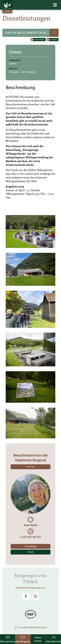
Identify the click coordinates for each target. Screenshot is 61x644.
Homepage (31, 546)
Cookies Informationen (31, 627)
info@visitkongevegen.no (31, 588)
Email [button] (30, 552)
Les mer (30, 467)
